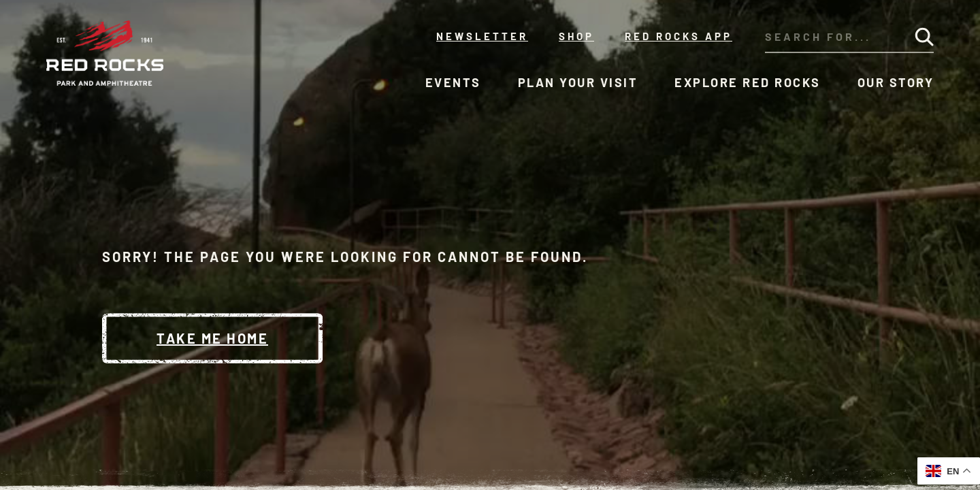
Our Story (896, 82)
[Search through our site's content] (829, 37)
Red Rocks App (679, 36)
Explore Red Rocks (748, 82)
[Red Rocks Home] (106, 53)
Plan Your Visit (578, 82)
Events (453, 82)
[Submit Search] (924, 37)
